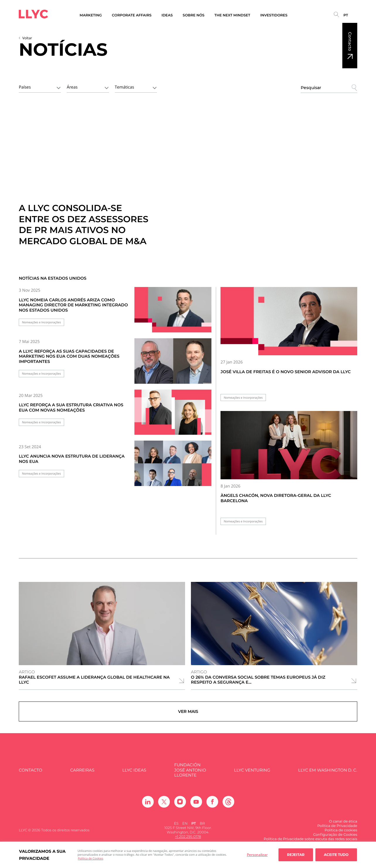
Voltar (27, 38)
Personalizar (257, 855)
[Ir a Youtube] (196, 805)
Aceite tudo (336, 855)
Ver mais (188, 713)
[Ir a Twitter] (164, 805)
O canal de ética (343, 825)
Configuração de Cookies (335, 838)
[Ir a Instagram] (180, 805)
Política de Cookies (91, 858)
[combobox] (40, 87)
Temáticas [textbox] (124, 87)
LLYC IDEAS (134, 773)
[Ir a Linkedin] (148, 805)
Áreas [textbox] (72, 87)
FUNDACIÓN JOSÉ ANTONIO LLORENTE (190, 774)
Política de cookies (341, 834)
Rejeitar (296, 855)
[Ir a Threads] (228, 805)
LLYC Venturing (252, 773)
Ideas (167, 15)
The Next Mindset (232, 15)
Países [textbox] (25, 87)
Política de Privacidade (337, 829)
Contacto (350, 41)
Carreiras (82, 773)
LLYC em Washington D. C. (328, 773)
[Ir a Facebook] (212, 805)
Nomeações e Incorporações (41, 322)
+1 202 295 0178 (188, 840)
